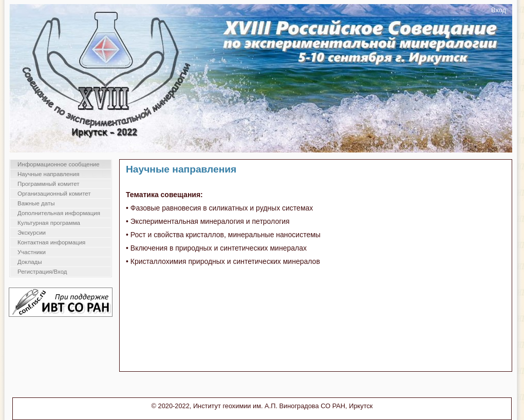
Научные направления (48, 174)
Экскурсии (32, 233)
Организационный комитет (54, 194)
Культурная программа (49, 223)
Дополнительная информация (59, 213)
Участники (32, 252)
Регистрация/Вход (42, 272)
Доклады (30, 262)
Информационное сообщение (59, 164)
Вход (499, 10)
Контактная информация (51, 242)
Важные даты (36, 203)
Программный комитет (49, 184)
